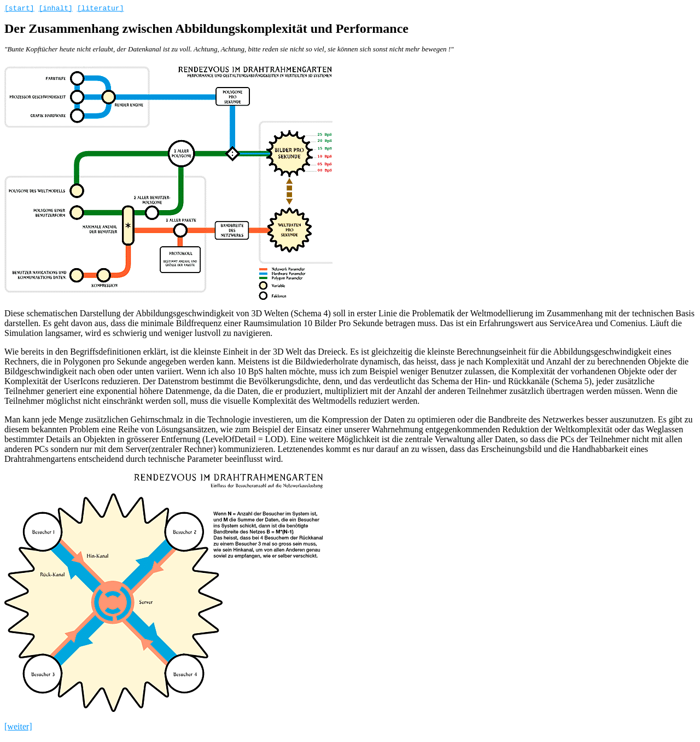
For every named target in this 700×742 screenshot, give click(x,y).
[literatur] (101, 9)
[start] (19, 9)
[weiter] (18, 728)
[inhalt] (55, 9)
